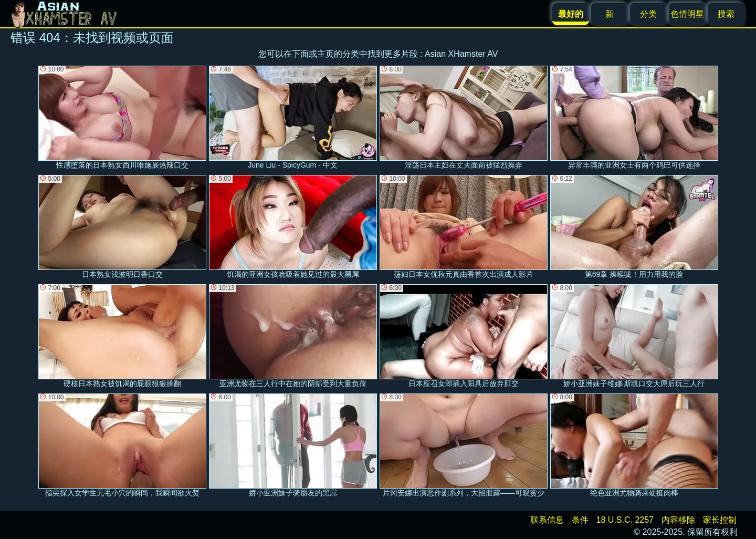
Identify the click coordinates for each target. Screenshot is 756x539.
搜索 (726, 14)
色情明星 (687, 14)
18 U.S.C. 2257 (625, 520)
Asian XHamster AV (461, 54)
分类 (648, 14)
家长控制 (720, 520)
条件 (580, 520)
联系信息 (547, 520)
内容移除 (678, 520)
